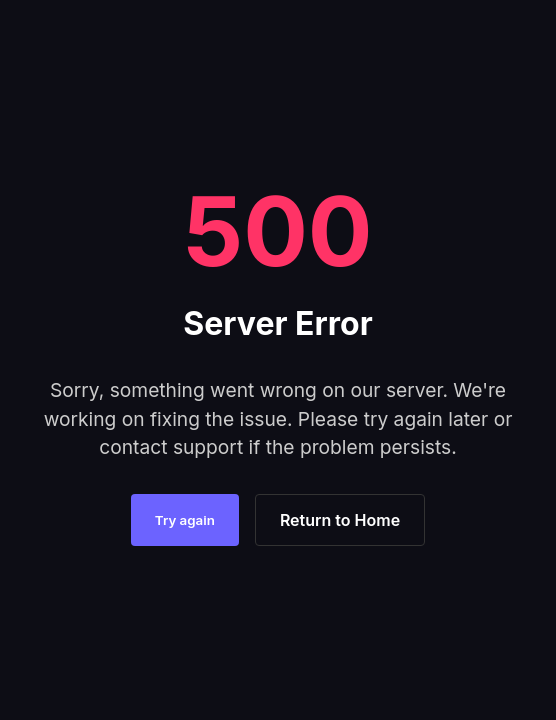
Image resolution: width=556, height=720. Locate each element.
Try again (185, 520)
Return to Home (340, 520)
